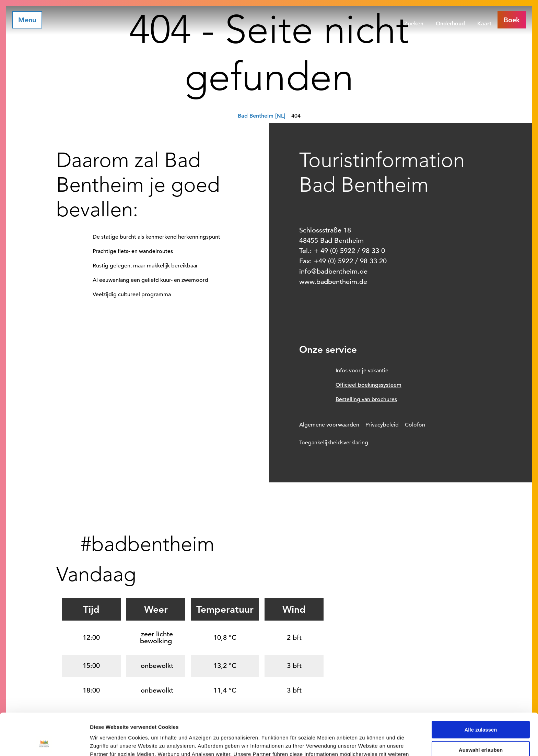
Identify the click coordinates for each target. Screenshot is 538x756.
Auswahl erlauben (481, 708)
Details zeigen (365, 742)
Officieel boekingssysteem (369, 385)
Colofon (415, 425)
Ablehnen (481, 728)
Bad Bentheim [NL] (261, 116)
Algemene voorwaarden (329, 425)
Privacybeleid (382, 425)
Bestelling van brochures (366, 399)
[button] (512, 20)
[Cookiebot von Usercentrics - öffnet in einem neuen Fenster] (44, 743)
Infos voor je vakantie (362, 371)
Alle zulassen (481, 688)
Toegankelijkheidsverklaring (334, 443)
